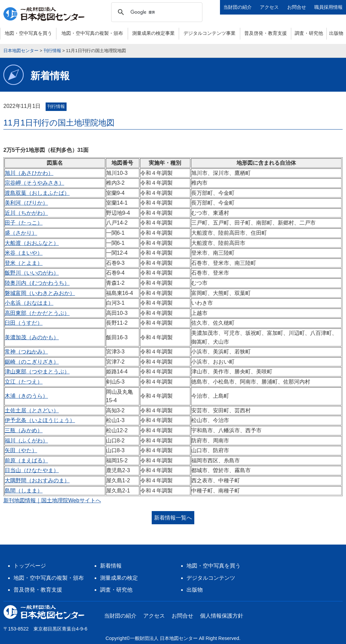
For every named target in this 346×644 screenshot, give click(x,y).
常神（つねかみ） (26, 352)
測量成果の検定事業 (153, 33)
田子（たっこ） (24, 223)
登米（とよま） (24, 263)
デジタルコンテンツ (211, 578)
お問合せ (297, 7)
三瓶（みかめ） (24, 430)
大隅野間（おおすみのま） (37, 480)
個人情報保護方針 (222, 616)
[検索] (156, 12)
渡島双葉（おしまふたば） (37, 193)
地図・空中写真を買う (28, 33)
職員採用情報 (328, 7)
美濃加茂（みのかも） (32, 337)
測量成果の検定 (119, 578)
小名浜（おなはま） (29, 303)
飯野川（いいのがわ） (32, 273)
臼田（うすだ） (24, 323)
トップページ (30, 566)
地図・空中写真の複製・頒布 (92, 33)
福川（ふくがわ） (26, 441)
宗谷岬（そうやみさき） (34, 183)
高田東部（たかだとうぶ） (37, 313)
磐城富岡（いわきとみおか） (40, 293)
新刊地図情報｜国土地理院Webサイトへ (52, 500)
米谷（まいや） (24, 253)
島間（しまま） (24, 491)
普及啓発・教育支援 (266, 33)
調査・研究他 (309, 33)
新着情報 (111, 566)
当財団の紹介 (238, 7)
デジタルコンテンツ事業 (209, 33)
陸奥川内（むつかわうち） (37, 283)
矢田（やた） (21, 450)
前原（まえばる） (26, 461)
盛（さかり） (21, 233)
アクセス (269, 7)
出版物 (336, 33)
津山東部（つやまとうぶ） (37, 372)
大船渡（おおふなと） (32, 243)
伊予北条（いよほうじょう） (40, 420)
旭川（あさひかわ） (29, 173)
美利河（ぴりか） (26, 203)
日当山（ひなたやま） (32, 470)
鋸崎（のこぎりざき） (32, 362)
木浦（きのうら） (26, 396)
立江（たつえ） (24, 382)
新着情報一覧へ (173, 518)
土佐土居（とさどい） (32, 410)
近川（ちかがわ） (26, 213)
